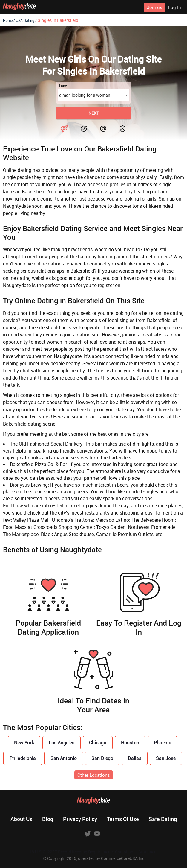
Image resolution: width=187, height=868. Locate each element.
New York (24, 742)
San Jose (166, 758)
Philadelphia (23, 758)
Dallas (135, 758)
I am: (63, 86)
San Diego (102, 758)
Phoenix (162, 742)
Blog (48, 819)
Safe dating (163, 819)
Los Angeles (62, 742)
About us (21, 819)
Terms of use (123, 819)
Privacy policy (80, 819)
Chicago (98, 742)
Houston (130, 742)
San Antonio (64, 758)
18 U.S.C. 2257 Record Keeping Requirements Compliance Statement (94, 852)
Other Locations (94, 775)
